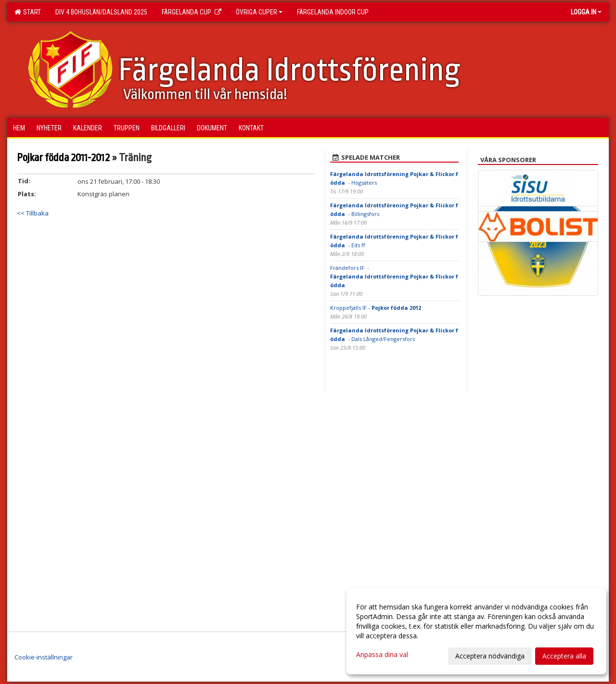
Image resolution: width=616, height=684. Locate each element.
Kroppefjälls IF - (376, 308)
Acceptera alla (564, 656)
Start (28, 12)
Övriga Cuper (259, 12)
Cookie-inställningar (44, 657)
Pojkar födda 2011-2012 (63, 158)
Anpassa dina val (382, 655)
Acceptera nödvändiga (490, 656)
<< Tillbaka (33, 213)
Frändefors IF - (394, 276)
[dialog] (476, 631)
